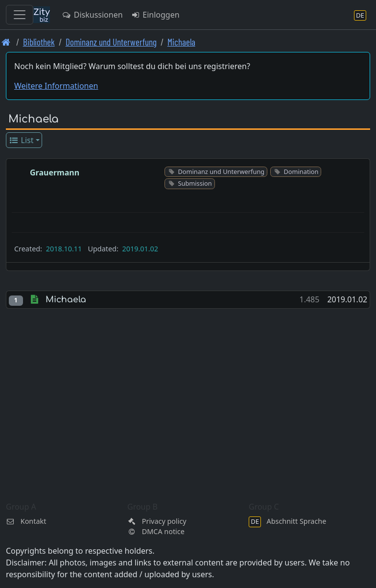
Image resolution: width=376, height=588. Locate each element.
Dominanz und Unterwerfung (111, 42)
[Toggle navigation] (20, 15)
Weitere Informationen (56, 86)
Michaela (181, 42)
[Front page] (6, 42)
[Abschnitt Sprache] (360, 15)
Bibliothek (39, 42)
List (21, 140)
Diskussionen (92, 15)
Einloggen (155, 15)
